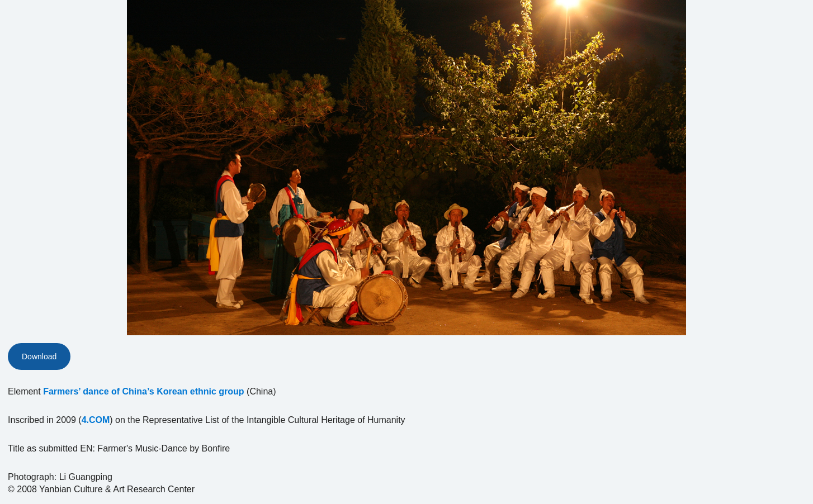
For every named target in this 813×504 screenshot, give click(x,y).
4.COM (96, 420)
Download (39, 356)
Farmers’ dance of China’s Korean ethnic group (143, 391)
